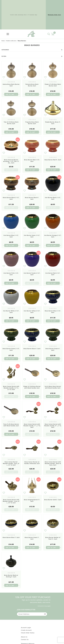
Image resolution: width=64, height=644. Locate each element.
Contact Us (25, 639)
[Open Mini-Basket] (54, 34)
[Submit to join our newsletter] (45, 614)
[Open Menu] (8, 34)
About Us (24, 637)
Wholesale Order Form (54, 15)
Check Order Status (28, 633)
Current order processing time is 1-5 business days (24, 15)
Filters (32, 56)
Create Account (26, 630)
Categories (32, 50)
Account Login (26, 628)
